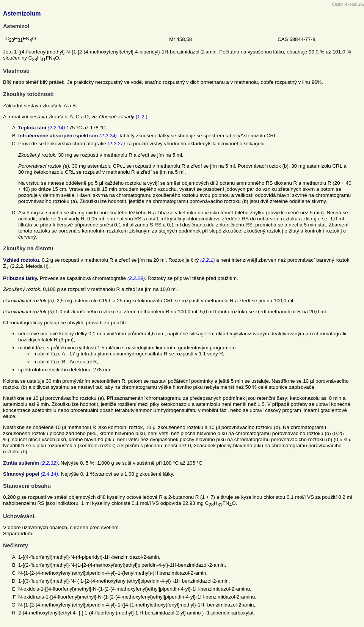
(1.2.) (142, 117)
